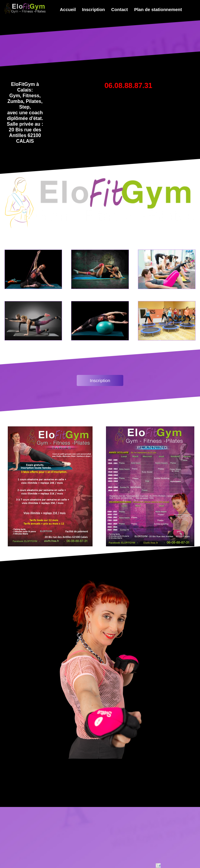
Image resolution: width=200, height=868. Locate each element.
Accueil (68, 9)
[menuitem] (67, 10)
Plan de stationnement (158, 9)
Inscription (94, 9)
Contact (120, 9)
